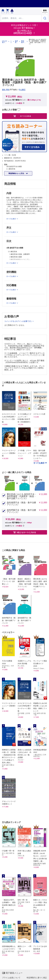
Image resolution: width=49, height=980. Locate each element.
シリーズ (11, 42)
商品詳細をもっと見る (17, 173)
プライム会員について (11, 978)
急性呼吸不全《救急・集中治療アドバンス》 (21, 511)
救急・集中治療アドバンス (23, 42)
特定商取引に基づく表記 (37, 978)
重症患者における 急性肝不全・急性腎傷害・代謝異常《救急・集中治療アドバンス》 (22, 496)
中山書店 (22, 90)
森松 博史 (6, 90)
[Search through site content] (21, 18)
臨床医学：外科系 (16, 42)
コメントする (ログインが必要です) (18, 321)
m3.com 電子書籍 (5, 42)
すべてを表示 (39, 463)
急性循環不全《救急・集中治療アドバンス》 (21, 504)
